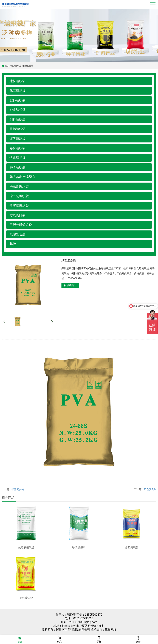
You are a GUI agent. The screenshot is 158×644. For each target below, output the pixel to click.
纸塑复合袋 (28, 66)
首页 (7, 66)
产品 (59, 639)
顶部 (138, 639)
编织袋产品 (16, 66)
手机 (99, 639)
